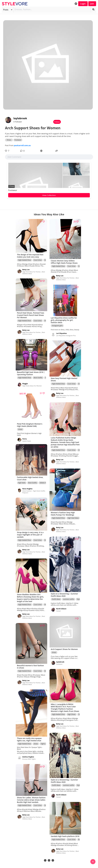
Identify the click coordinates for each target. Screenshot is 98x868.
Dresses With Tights (29, 759)
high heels (22, 483)
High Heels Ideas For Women (32, 386)
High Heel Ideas (73, 518)
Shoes (9, 140)
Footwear (13, 190)
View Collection (49, 195)
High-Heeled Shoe (24, 260)
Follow (57, 122)
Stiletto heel (44, 483)
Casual (58, 611)
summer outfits (69, 600)
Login (83, 4)
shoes (20, 430)
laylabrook (20, 118)
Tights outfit (45, 744)
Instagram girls (57, 326)
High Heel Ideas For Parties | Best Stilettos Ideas (34, 273)
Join (92, 4)
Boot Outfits (38, 378)
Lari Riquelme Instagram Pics (66, 336)
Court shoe (38, 260)
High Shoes (71, 715)
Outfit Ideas (56, 600)
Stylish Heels (27, 439)
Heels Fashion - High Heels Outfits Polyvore (34, 492)
